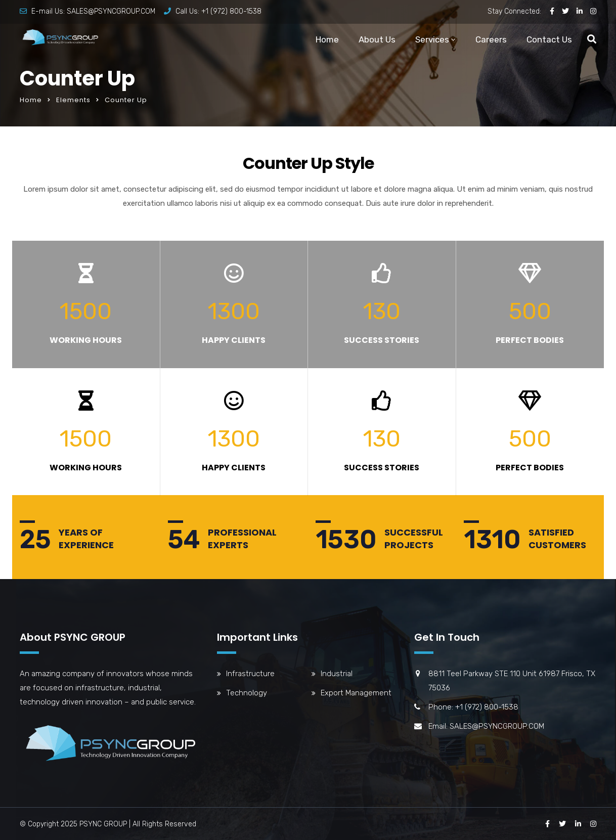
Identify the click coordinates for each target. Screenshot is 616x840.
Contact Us (549, 39)
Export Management (356, 693)
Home (327, 39)
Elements (73, 100)
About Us (377, 39)
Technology (247, 693)
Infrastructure (250, 674)
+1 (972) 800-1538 (231, 11)
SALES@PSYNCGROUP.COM (111, 11)
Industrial (337, 674)
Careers (491, 39)
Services (432, 39)
